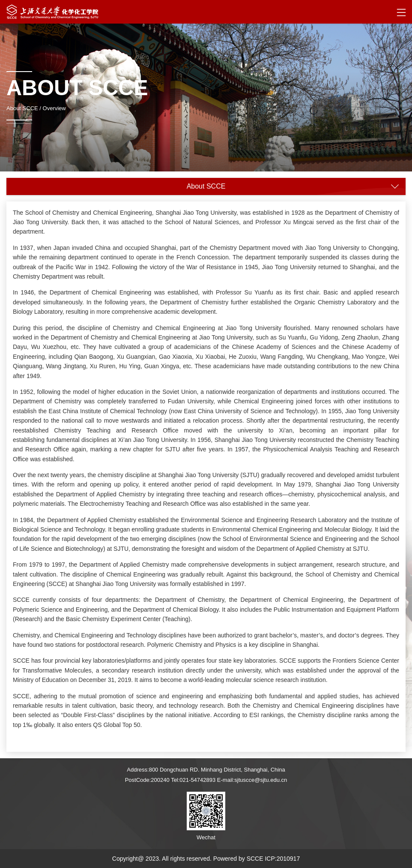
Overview (54, 108)
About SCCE (22, 108)
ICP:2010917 (282, 859)
